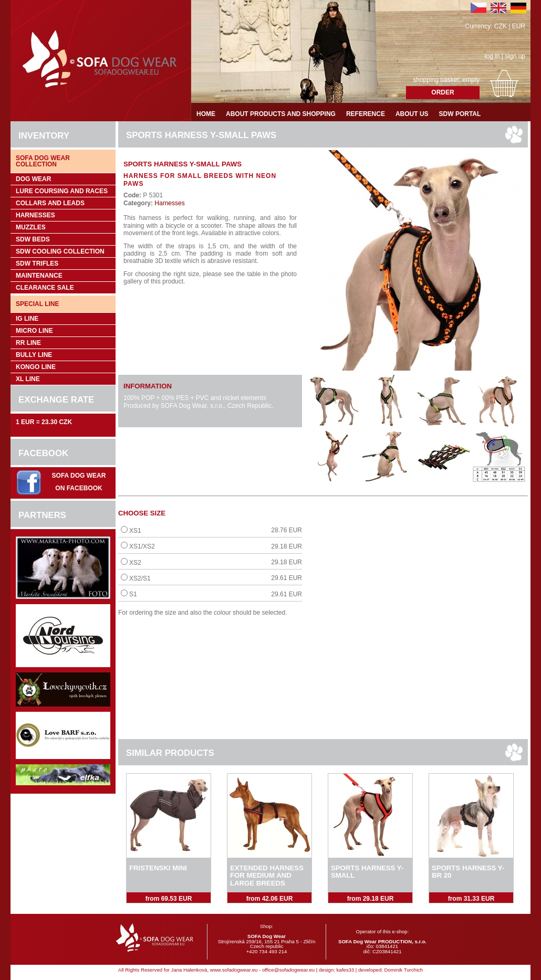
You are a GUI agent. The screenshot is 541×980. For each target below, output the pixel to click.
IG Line (27, 319)
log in (492, 56)
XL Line (28, 379)
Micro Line (34, 331)
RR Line (28, 343)
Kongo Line (36, 367)
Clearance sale (45, 288)
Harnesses (35, 215)
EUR (519, 26)
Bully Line (34, 355)
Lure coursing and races (62, 191)
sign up (515, 56)
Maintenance (39, 276)
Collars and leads (50, 203)
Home (206, 114)
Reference (366, 114)
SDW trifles (37, 264)
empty (471, 80)
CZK (501, 26)
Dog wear (33, 179)
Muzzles (31, 227)
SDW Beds (33, 239)
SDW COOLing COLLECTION (60, 251)
